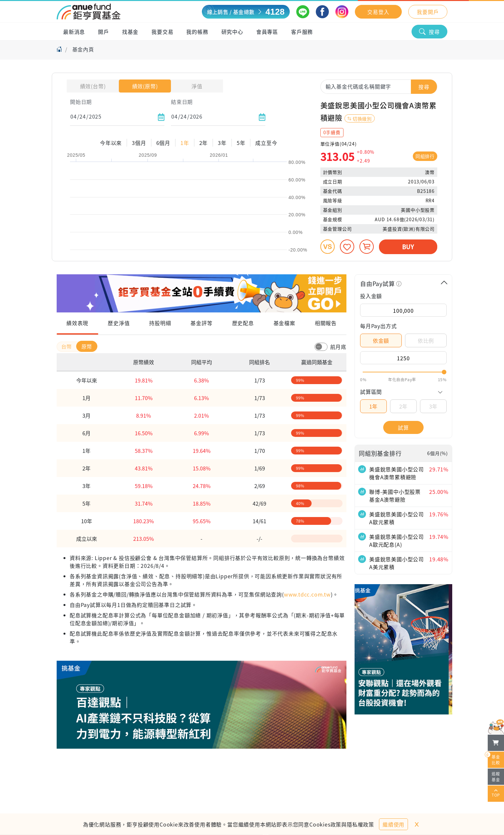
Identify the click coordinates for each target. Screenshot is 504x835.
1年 (374, 406)
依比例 (426, 340)
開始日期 (81, 102)
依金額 (381, 340)
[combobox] (379, 86)
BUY (408, 247)
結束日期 (182, 102)
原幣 (87, 346)
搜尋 (429, 32)
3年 (434, 406)
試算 (403, 427)
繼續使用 (393, 824)
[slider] (403, 372)
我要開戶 (428, 12)
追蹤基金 (496, 777)
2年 (404, 406)
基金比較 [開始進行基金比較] (494, 758)
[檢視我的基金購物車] (496, 743)
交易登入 (378, 12)
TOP (496, 794)
